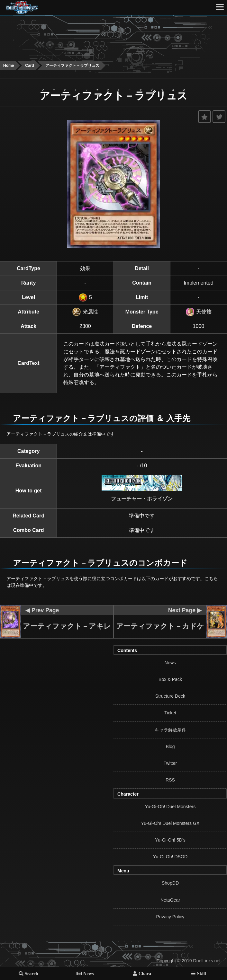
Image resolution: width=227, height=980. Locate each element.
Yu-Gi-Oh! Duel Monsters (170, 807)
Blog (170, 746)
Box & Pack (170, 679)
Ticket (170, 713)
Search (32, 973)
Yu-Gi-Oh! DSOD (170, 857)
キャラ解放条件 (170, 730)
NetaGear (170, 900)
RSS (170, 780)
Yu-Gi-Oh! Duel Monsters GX (170, 823)
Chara (145, 973)
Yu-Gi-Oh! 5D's (170, 840)
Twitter (170, 763)
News (170, 663)
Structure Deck (170, 696)
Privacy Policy (170, 917)
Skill (202, 973)
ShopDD (170, 883)
